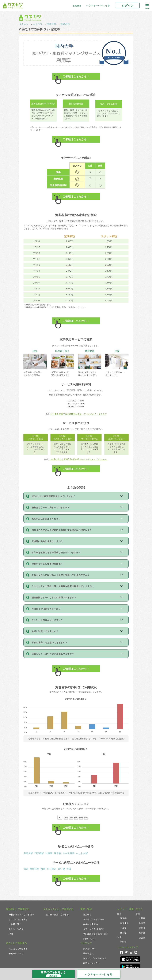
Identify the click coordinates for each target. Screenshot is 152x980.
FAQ (11, 934)
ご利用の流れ (15, 924)
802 (86, 818)
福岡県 (123, 941)
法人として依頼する (18, 949)
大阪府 (142, 918)
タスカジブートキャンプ (95, 958)
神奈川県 (51, 24)
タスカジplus (89, 949)
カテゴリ (38, 24)
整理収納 (34, 869)
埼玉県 (123, 933)
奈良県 (142, 933)
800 (76, 818)
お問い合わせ (89, 939)
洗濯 (69, 869)
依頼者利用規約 (90, 924)
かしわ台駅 (82, 853)
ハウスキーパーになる (98, 5)
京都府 (142, 928)
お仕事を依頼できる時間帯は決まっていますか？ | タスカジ (79, 414)
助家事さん (88, 953)
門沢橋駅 (39, 853)
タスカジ (24, 24)
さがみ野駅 (69, 853)
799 (71, 818)
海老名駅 (28, 853)
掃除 (26, 869)
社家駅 (49, 853)
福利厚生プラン (16, 953)
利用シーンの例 (16, 929)
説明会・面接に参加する (57, 914)
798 (66, 818)
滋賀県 (142, 938)
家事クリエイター (91, 963)
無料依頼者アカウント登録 (21, 914)
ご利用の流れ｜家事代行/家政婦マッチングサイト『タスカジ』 (79, 459)
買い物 (61, 869)
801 (81, 818)
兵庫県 (142, 923)
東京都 (123, 918)
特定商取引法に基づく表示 (96, 934)
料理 (43, 869)
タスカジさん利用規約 (94, 929)
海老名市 (65, 24)
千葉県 (123, 928)
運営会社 (87, 914)
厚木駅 (58, 853)
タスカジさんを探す (18, 919)
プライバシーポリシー (94, 919)
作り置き (52, 869)
